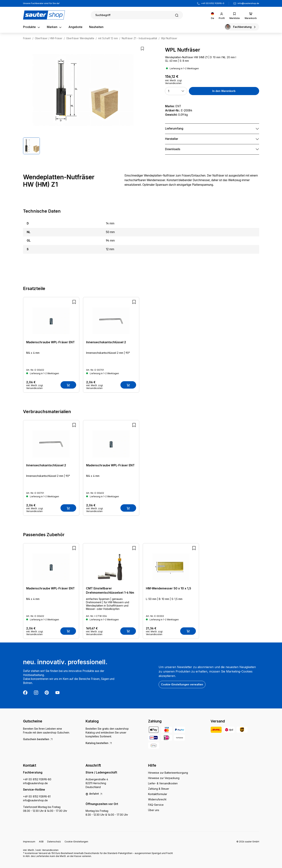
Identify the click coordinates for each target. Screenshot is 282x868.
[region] (83, 101)
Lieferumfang (174, 129)
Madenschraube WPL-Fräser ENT (50, 342)
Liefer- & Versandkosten (163, 783)
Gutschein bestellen (38, 739)
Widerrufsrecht (157, 799)
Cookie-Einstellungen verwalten (182, 684)
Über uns (154, 810)
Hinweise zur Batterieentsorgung (168, 773)
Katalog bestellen (99, 743)
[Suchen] (137, 15)
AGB (41, 842)
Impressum (29, 842)
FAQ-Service (156, 805)
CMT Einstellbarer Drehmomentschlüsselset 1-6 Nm (110, 590)
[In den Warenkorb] (68, 385)
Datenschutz (54, 842)
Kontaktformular (158, 794)
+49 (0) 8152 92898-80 (37, 779)
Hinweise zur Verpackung (164, 778)
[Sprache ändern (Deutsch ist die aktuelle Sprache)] (213, 15)
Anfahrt (94, 794)
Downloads (173, 149)
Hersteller (172, 139)
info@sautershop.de (248, 3)
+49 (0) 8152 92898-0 (213, 3)
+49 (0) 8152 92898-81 (37, 796)
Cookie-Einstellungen (76, 842)
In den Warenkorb (224, 91)
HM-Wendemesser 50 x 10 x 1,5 (168, 588)
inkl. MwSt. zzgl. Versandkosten (174, 82)
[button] (176, 91)
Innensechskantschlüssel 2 (106, 342)
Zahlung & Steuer (159, 789)
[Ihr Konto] (222, 15)
